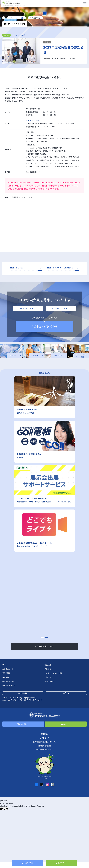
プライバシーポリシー (16, 700)
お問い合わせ (49, 681)
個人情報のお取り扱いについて (44, 742)
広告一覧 (66, 693)
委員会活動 (6, 673)
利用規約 (28, 700)
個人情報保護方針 (44, 746)
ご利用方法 (44, 734)
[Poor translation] (6, 809)
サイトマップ (44, 738)
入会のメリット (8, 669)
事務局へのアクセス (10, 686)
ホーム (5, 665)
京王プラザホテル (33, 120)
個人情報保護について (44, 750)
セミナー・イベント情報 (53, 673)
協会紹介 (48, 665)
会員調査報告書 (8, 681)
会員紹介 (48, 669)
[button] (42, 638)
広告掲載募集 (23, 693)
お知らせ (48, 677)
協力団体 (6, 677)
